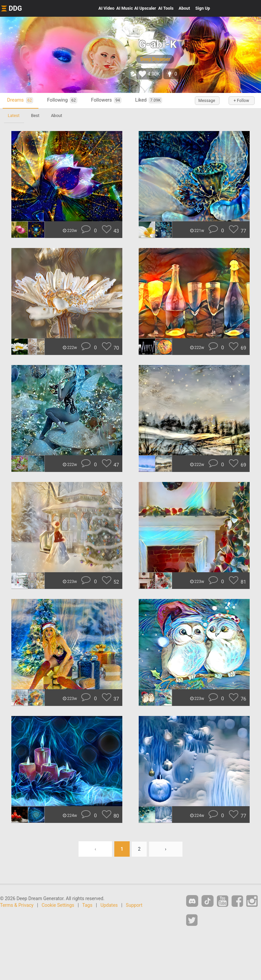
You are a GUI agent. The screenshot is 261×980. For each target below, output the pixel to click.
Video (107, 8)
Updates (109, 905)
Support (134, 905)
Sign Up (203, 8)
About (184, 8)
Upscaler (145, 8)
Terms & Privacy (17, 905)
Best (36, 115)
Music (125, 8)
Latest (14, 115)
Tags (87, 905)
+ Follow (241, 101)
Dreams (21, 100)
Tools (166, 8)
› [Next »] (166, 849)
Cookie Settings (58, 905)
